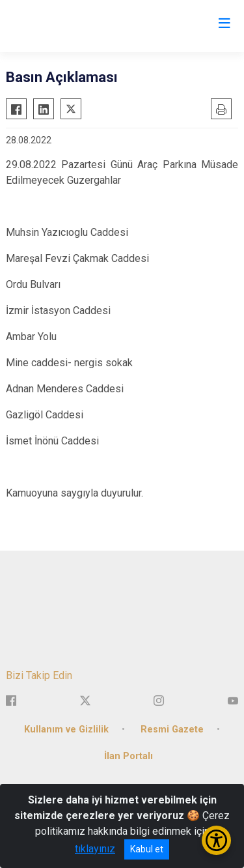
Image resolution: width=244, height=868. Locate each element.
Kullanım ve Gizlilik (66, 730)
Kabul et (147, 849)
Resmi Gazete (172, 730)
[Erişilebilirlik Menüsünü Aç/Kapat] (216, 840)
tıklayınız (95, 849)
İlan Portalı (129, 756)
